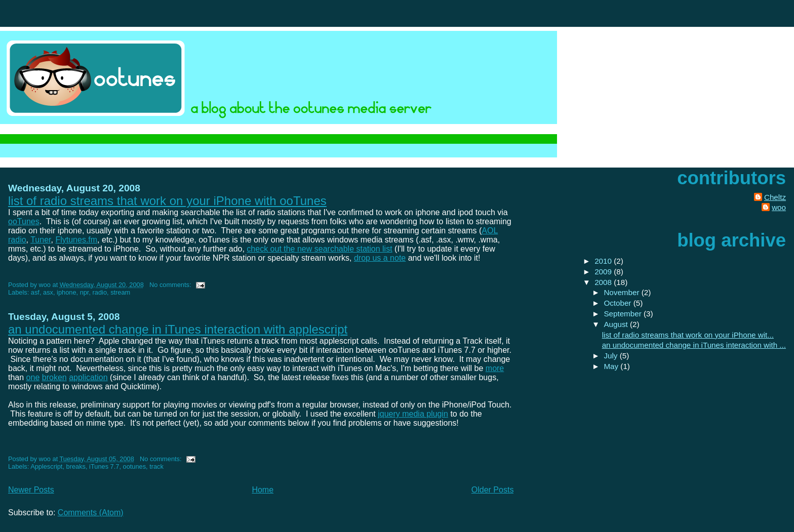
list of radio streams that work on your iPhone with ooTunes (167, 201)
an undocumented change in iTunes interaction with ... (694, 345)
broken (54, 377)
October (618, 303)
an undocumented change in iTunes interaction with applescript (178, 329)
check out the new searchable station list (319, 249)
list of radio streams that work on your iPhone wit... (688, 335)
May (612, 366)
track (156, 466)
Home (263, 490)
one (33, 377)
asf (35, 292)
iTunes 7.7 (104, 466)
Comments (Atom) (91, 513)
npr (85, 292)
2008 (604, 282)
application (88, 377)
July (611, 356)
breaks (76, 466)
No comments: (171, 285)
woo (779, 207)
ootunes (135, 466)
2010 (604, 261)
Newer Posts (31, 490)
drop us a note (380, 258)
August (617, 324)
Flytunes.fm (76, 240)
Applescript (46, 466)
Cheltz (775, 197)
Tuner (41, 240)
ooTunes (24, 221)
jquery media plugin (413, 414)
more (495, 368)
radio (100, 292)
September (624, 314)
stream (120, 292)
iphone (66, 292)
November (622, 292)
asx (48, 292)
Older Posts (493, 490)
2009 (604, 272)
